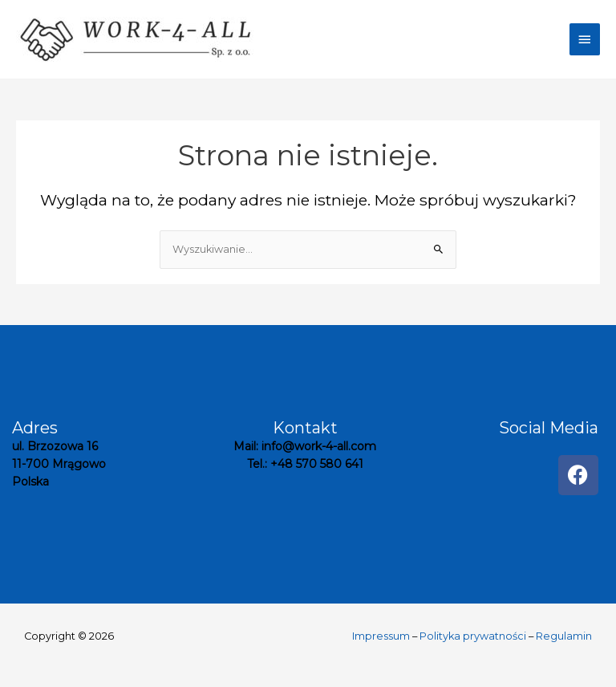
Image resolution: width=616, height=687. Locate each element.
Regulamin (564, 636)
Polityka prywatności (473, 636)
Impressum (381, 636)
